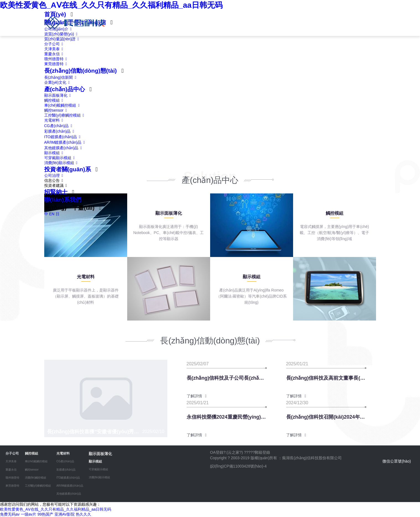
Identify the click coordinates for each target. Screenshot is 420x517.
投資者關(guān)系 (68, 169)
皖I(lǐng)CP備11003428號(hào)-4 (238, 466)
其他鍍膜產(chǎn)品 (64, 148)
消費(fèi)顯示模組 (62, 163)
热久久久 (84, 514)
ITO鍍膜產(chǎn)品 (63, 137)
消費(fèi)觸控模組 (36, 478)
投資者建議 (57, 185)
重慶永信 (55, 54)
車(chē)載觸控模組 (63, 105)
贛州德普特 (57, 59)
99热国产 (45, 514)
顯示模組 (55, 153)
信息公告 (55, 180)
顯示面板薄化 (59, 95)
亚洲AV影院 (65, 514)
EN (52, 214)
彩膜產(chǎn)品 (60, 131)
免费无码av (10, 514)
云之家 (234, 452)
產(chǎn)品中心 (65, 89)
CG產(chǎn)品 (59, 126)
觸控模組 (55, 100)
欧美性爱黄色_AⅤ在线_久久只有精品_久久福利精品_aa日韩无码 (111, 5)
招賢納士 (56, 192)
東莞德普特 (57, 64)
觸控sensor (57, 110)
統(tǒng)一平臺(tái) (69, 208)
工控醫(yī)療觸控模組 (65, 115)
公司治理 (55, 175)
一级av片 (29, 514)
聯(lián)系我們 (63, 200)
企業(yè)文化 (58, 82)
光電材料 (55, 120)
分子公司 (55, 44)
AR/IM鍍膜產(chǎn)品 (66, 142)
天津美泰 (55, 49)
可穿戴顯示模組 (61, 158)
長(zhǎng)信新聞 (61, 77)
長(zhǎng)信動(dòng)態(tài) (81, 71)
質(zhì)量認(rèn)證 (63, 39)
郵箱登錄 (262, 452)
